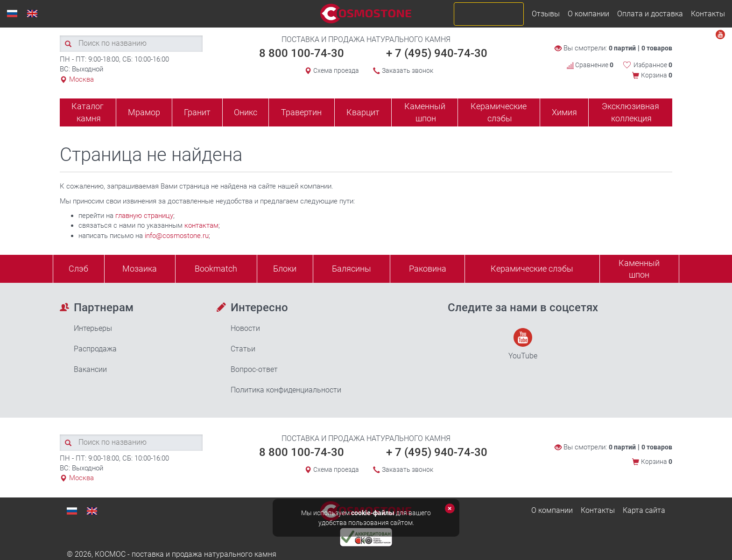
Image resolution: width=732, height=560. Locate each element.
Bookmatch (216, 269)
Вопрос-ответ (254, 369)
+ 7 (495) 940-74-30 (437, 53)
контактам (201, 225)
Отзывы (546, 14)
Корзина (657, 75)
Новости (245, 328)
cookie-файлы (373, 513)
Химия (564, 112)
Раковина (428, 269)
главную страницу (144, 216)
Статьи (243, 349)
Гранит (197, 112)
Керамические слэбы (499, 112)
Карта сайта (644, 510)
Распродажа (95, 349)
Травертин (301, 112)
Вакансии (90, 369)
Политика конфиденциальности (286, 390)
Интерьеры (93, 328)
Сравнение (590, 65)
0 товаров (657, 48)
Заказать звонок (408, 70)
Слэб (78, 269)
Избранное (653, 65)
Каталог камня (88, 112)
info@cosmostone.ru (177, 236)
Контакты (708, 14)
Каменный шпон (425, 112)
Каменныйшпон (639, 269)
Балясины (352, 269)
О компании (588, 14)
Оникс (246, 112)
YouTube (523, 344)
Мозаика (140, 269)
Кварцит (363, 112)
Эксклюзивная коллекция (630, 112)
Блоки (285, 269)
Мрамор (144, 112)
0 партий (622, 48)
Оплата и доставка (650, 14)
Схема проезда (336, 70)
